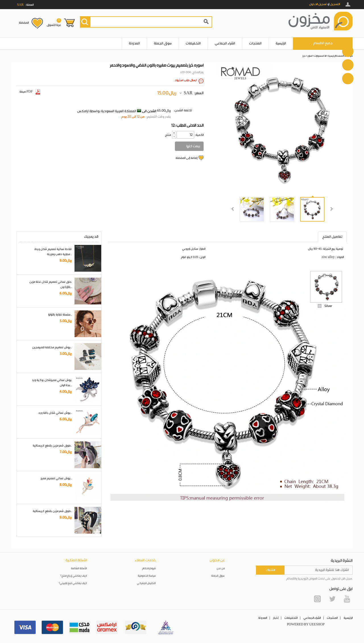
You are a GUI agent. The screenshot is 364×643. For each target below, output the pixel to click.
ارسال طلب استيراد (186, 80)
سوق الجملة (163, 43)
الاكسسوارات (320, 56)
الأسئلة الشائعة (79, 569)
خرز (304, 56)
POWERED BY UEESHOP (306, 624)
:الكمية (199, 135)
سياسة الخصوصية (147, 576)
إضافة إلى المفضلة (186, 158)
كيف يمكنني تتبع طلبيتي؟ (73, 583)
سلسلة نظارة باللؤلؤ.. (60, 315)
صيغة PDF (30, 92)
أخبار (276, 618)
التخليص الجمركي (146, 583)
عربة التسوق (54, 22)
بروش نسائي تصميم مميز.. (56, 478)
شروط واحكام (149, 569)
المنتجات (255, 43)
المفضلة (24, 23)
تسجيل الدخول (318, 4)
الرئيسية (281, 43)
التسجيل (335, 4)
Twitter (332, 599)
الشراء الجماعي (225, 43)
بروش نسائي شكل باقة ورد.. (55, 413)
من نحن (221, 569)
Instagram (317, 599)
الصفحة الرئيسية (336, 56)
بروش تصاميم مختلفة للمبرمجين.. (52, 347)
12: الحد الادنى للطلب (187, 126)
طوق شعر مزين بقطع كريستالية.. (52, 446)
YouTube (347, 599)
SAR (188, 93)
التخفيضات (193, 43)
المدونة (134, 43)
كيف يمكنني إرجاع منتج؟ (74, 576)
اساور (310, 56)
